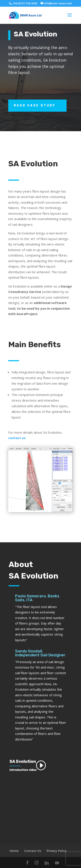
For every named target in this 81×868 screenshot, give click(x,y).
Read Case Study (35, 105)
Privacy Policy (57, 851)
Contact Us (33, 851)
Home (14, 851)
